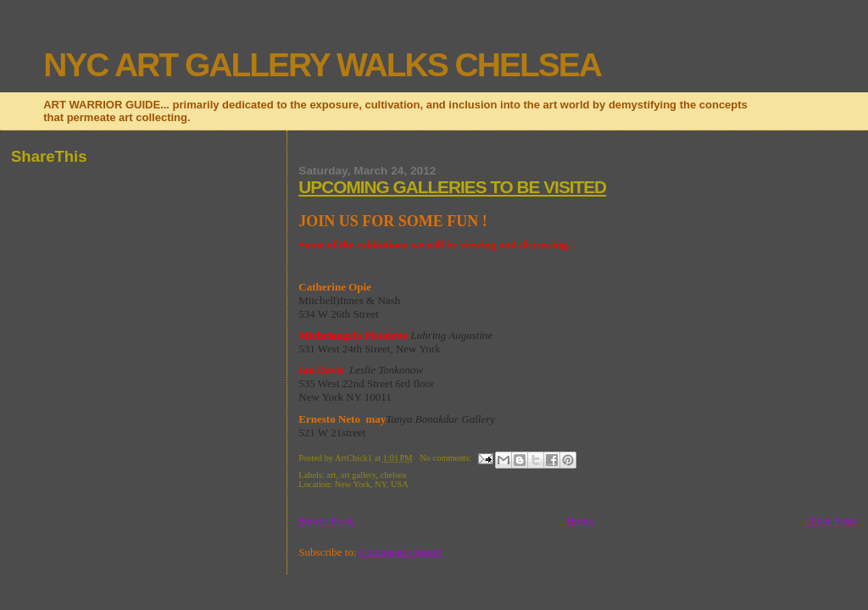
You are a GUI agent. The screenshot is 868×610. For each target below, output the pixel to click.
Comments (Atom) (401, 552)
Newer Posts (326, 521)
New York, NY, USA (372, 484)
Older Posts (832, 521)
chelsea (394, 475)
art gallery (359, 475)
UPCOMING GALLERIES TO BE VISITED (452, 187)
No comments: (447, 458)
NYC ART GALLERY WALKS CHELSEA (322, 65)
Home (580, 521)
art (332, 475)
